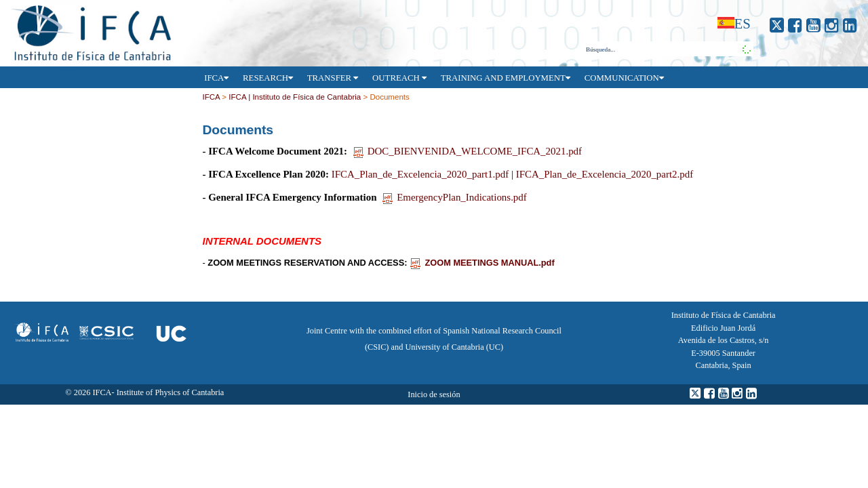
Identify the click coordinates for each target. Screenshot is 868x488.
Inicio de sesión (434, 394)
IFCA (211, 97)
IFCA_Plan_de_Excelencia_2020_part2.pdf (605, 174)
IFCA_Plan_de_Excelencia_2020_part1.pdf (420, 174)
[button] (745, 49)
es (743, 23)
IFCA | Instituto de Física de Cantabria (295, 97)
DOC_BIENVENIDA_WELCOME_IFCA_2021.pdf (468, 151)
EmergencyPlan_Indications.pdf (455, 197)
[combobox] (660, 49)
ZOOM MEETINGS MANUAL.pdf (482, 263)
